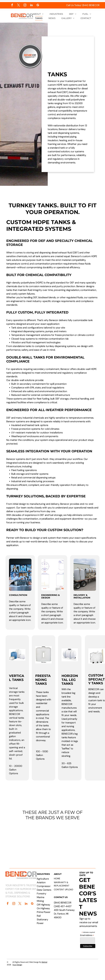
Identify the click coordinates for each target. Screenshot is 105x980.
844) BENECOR (63, 903)
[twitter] (19, 5)
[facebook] (12, 5)
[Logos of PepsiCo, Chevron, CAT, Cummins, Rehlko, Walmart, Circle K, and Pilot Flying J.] (52, 840)
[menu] (99, 11)
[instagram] (25, 5)
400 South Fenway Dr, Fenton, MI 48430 (64, 914)
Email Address (87, 935)
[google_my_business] (38, 5)
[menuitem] (38, 14)
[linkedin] (31, 5)
